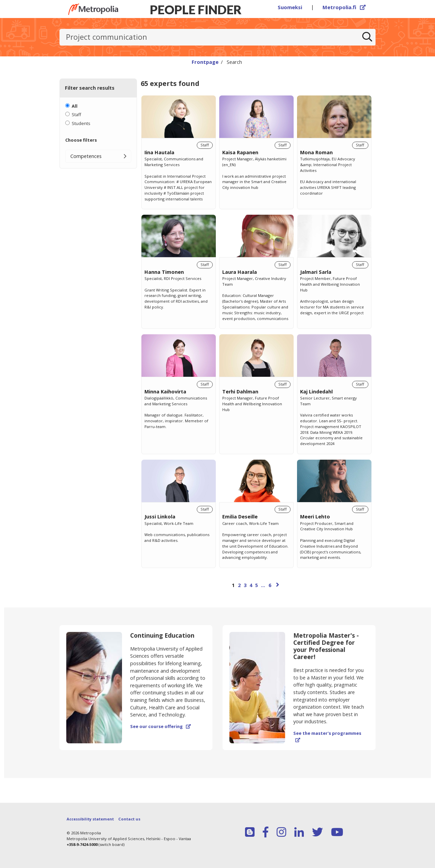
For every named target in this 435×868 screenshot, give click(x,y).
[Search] (367, 37)
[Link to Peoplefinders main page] (93, 9)
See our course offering (160, 726)
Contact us (129, 819)
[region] (256, 349)
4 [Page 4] (251, 585)
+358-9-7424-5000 (82, 844)
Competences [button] (86, 156)
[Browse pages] (256, 588)
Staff (76, 114)
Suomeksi (290, 7)
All (75, 106)
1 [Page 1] (233, 585)
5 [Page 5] (257, 585)
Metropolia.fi (344, 7)
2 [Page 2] (239, 585)
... (263, 585)
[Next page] (278, 584)
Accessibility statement (90, 819)
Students (81, 123)
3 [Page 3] (245, 585)
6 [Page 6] (270, 585)
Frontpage (205, 62)
